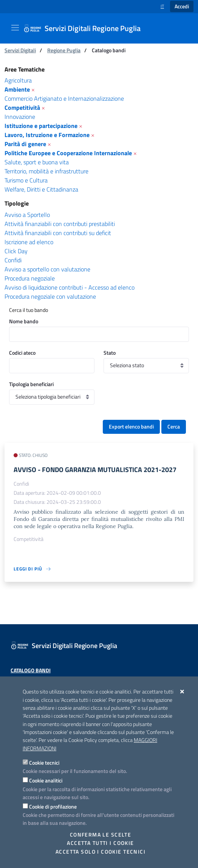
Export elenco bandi (131, 427)
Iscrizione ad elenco (29, 242)
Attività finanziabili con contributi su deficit (58, 233)
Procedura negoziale (30, 278)
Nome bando (24, 321)
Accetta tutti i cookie (100, 843)
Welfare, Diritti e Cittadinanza (41, 189)
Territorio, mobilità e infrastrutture (46, 171)
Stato (110, 353)
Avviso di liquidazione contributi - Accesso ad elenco (70, 287)
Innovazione (20, 117)
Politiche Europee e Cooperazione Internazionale (68, 153)
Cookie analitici (46, 780)
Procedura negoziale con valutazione (50, 296)
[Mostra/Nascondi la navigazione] (15, 28)
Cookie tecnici (44, 763)
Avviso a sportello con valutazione (47, 269)
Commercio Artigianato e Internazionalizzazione (64, 98)
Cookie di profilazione (53, 806)
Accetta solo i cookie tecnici (101, 852)
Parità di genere (25, 144)
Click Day (16, 251)
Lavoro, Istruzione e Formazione (47, 135)
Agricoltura (18, 80)
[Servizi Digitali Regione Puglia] (87, 28)
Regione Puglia (64, 50)
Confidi (13, 260)
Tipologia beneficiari (31, 384)
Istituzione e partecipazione (41, 126)
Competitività (22, 108)
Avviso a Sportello (27, 215)
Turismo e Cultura (26, 180)
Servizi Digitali (20, 50)
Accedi (182, 6)
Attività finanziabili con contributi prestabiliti (60, 224)
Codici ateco (22, 353)
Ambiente (17, 89)
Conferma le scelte (101, 835)
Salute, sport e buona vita (37, 162)
